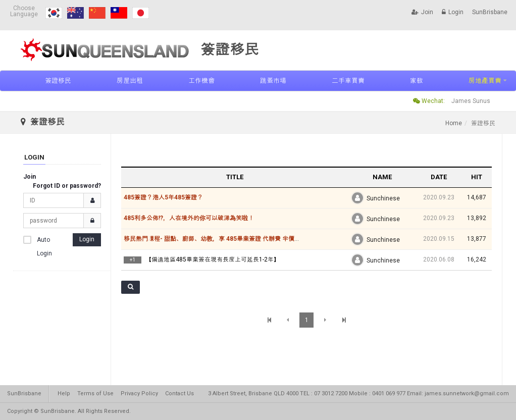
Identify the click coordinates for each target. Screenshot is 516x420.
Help (64, 393)
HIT (477, 177)
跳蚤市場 (273, 81)
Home (454, 123)
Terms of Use (95, 393)
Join (422, 12)
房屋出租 (130, 81)
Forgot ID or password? (67, 186)
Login (453, 12)
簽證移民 (58, 81)
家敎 (417, 81)
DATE (439, 177)
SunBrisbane (490, 12)
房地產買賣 (485, 81)
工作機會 (201, 81)
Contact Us (179, 393)
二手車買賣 (348, 81)
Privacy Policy (139, 393)
